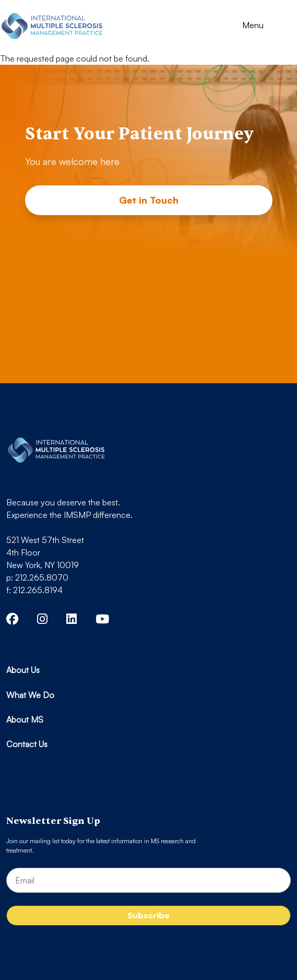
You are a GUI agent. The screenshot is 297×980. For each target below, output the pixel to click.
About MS (25, 719)
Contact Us (27, 744)
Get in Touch (149, 200)
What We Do (30, 695)
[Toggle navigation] (262, 26)
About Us (23, 670)
